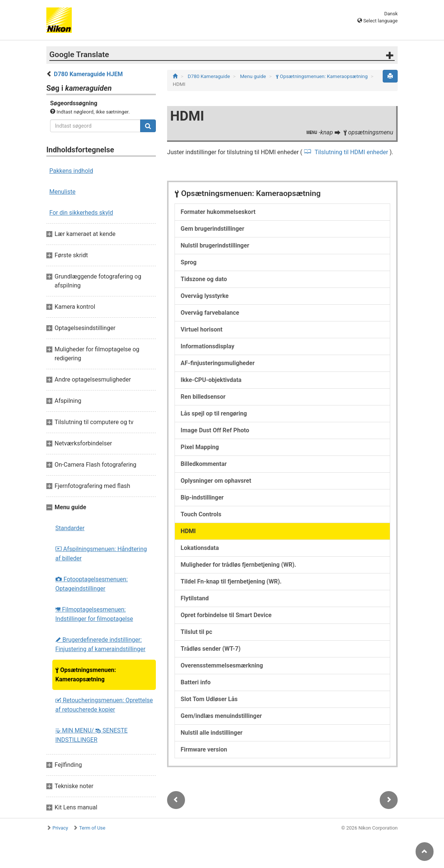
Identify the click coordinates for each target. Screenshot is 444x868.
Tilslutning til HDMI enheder (351, 152)
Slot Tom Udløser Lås (209, 699)
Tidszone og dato (204, 279)
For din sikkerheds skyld (81, 213)
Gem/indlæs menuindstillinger (221, 716)
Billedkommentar (203, 464)
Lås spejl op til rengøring (214, 413)
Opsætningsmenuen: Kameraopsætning (86, 675)
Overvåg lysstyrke (204, 296)
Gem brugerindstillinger (212, 229)
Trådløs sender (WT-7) (210, 649)
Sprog (189, 262)
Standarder (70, 528)
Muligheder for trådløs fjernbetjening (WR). (238, 565)
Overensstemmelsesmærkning (222, 665)
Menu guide (254, 76)
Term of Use (92, 828)
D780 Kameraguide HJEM (88, 74)
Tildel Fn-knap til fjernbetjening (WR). (231, 581)
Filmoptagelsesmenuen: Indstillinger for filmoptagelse (94, 614)
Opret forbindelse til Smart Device (226, 615)
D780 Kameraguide (209, 76)
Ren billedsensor (203, 397)
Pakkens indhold (71, 171)
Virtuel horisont (201, 329)
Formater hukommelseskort (218, 212)
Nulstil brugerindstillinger (215, 245)
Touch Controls (201, 514)
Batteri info (195, 682)
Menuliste (62, 192)
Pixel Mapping (200, 447)
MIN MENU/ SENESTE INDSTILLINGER (91, 735)
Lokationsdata (200, 548)
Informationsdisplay (207, 346)
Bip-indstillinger (202, 497)
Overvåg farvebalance (210, 313)
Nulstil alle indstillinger (212, 733)
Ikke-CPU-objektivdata (211, 380)
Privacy (60, 828)
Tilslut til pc (196, 632)
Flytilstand (195, 598)
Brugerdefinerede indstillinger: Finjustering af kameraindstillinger (100, 644)
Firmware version (204, 749)
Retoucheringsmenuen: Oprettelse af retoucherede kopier (104, 705)
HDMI (188, 531)
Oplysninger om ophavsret (216, 481)
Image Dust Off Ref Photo (215, 430)
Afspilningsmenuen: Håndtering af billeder (101, 554)
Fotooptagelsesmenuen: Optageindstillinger (92, 584)
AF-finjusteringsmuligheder (218, 363)
